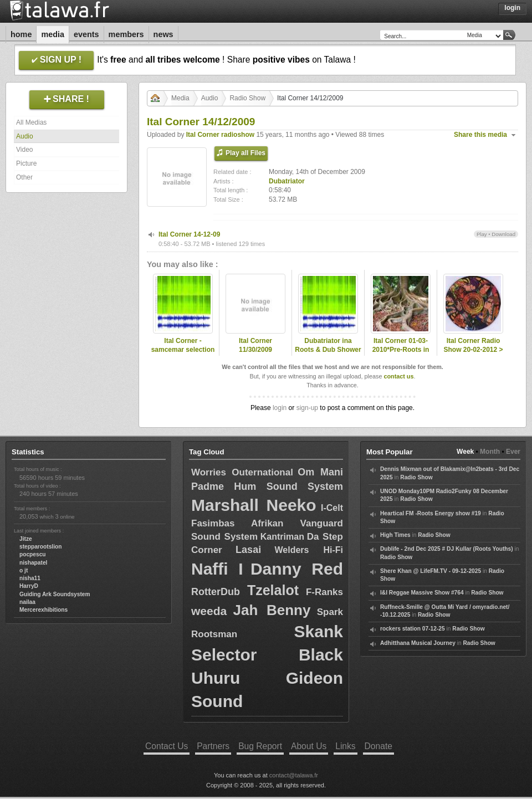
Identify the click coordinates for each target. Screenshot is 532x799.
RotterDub (216, 592)
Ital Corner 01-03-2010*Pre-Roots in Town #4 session (401, 350)
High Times (395, 535)
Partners (213, 746)
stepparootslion (40, 547)
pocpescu (33, 554)
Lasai (248, 550)
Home (21, 34)
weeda (209, 611)
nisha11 (30, 578)
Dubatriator (287, 181)
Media (53, 34)
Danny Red (297, 569)
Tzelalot (273, 590)
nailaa (27, 602)
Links (345, 746)
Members (126, 34)
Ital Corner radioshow (220, 135)
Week (465, 452)
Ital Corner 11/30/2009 (255, 345)
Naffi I (217, 569)
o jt (24, 570)
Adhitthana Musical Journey (418, 643)
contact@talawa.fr (294, 775)
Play (482, 234)
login (280, 408)
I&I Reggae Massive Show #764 (422, 593)
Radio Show (247, 98)
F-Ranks (324, 592)
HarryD (29, 586)
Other (24, 177)
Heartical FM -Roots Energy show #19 (431, 513)
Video (24, 150)
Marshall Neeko (254, 505)
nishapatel (33, 563)
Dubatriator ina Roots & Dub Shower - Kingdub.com (328, 350)
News (163, 34)
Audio (25, 136)
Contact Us (167, 746)
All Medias (31, 122)
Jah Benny (272, 610)
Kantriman (282, 537)
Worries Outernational (242, 472)
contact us (398, 376)
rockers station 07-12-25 (413, 629)
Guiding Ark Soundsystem (55, 594)
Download (503, 234)
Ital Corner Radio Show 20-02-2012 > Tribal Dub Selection (473, 350)
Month (490, 452)
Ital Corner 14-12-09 (189, 234)
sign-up (307, 408)
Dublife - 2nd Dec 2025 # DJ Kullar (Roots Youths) (447, 549)
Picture (26, 163)
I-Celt (332, 508)
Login (512, 8)
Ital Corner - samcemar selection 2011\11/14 (183, 350)
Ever (513, 452)
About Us (309, 746)
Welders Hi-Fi (309, 550)
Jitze (26, 539)
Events (86, 34)
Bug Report (260, 746)
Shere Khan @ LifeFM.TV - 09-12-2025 (431, 571)
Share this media (480, 135)
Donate (378, 746)
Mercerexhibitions (44, 610)
